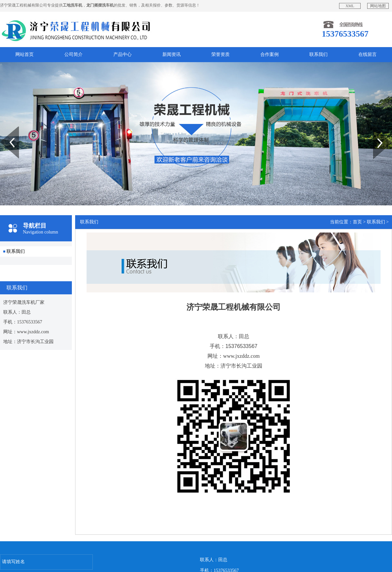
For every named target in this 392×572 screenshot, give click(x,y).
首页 (357, 222)
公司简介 (73, 54)
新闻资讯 (171, 54)
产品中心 (122, 54)
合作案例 (269, 54)
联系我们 (318, 54)
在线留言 (367, 54)
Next (377, 129)
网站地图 (378, 6)
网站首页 (24, 54)
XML (350, 6)
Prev (4, 129)
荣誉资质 (220, 54)
